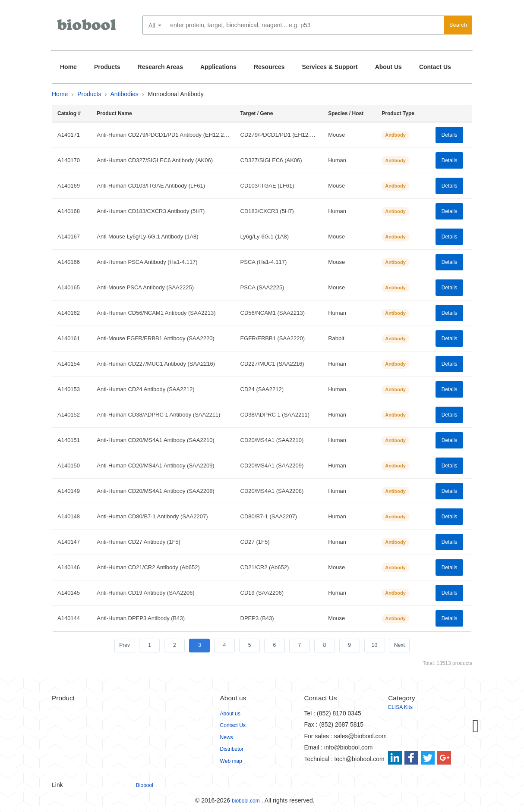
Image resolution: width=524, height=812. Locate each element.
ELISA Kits (400, 707)
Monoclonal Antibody (176, 94)
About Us (388, 67)
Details (450, 135)
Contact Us (435, 67)
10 (374, 645)
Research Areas (160, 67)
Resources (269, 67)
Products (107, 67)
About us (230, 714)
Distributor (232, 749)
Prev (125, 645)
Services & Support (330, 67)
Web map (231, 761)
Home (68, 67)
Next (399, 645)
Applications (218, 67)
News (227, 737)
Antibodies (124, 94)
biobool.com (246, 801)
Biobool (145, 785)
